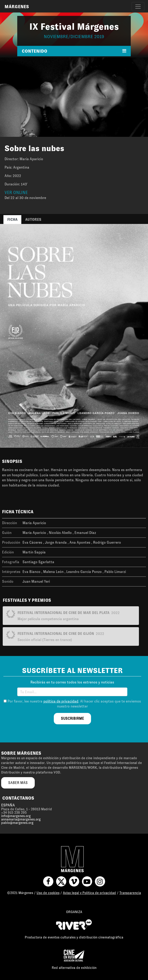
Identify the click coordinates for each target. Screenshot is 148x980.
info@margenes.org (16, 816)
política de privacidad (61, 701)
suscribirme (72, 718)
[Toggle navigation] (138, 7)
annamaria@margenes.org (21, 819)
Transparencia (130, 893)
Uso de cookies (48, 893)
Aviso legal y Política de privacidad (89, 893)
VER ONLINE (16, 193)
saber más (18, 783)
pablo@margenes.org (17, 823)
